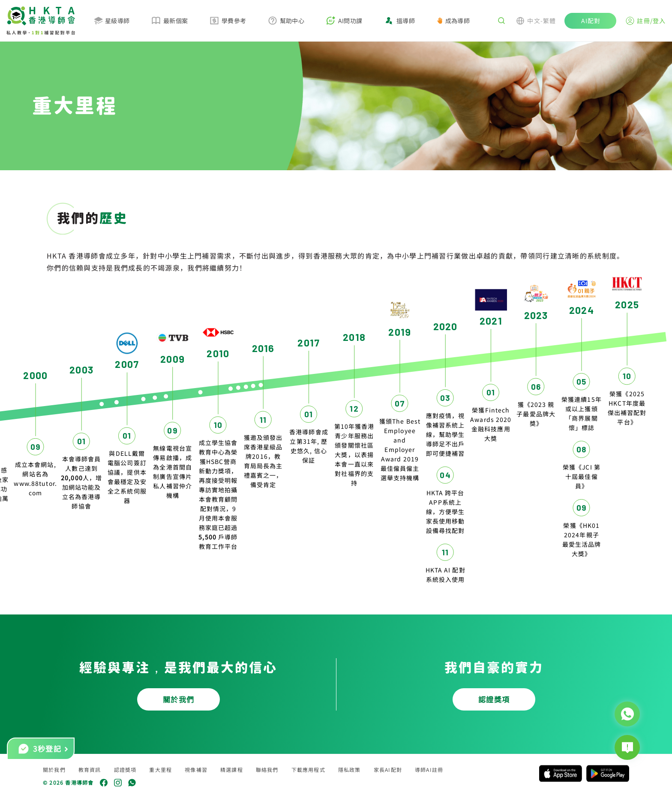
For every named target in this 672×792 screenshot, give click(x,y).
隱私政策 (349, 769)
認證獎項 (125, 769)
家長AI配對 (388, 769)
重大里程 (160, 769)
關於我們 (54, 769)
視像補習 (196, 769)
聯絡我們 (267, 769)
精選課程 (232, 769)
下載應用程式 (308, 769)
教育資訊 (90, 769)
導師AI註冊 (429, 769)
